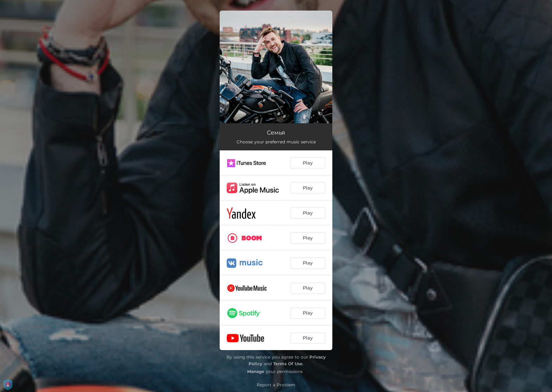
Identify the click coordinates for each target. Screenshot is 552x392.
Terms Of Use (288, 364)
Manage (256, 371)
